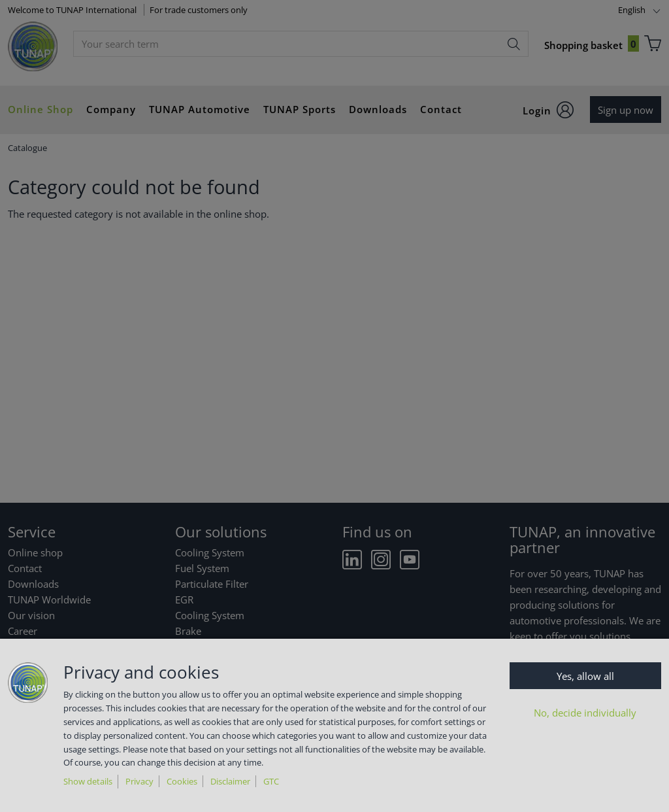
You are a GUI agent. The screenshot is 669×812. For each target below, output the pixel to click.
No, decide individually (585, 713)
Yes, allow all (585, 676)
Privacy (139, 781)
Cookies (182, 781)
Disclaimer (230, 781)
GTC (271, 781)
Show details (88, 781)
